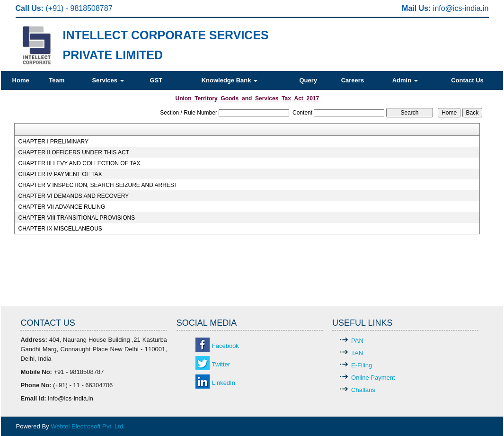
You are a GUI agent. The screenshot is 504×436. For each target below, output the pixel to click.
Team (57, 80)
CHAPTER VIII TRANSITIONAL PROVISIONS (76, 218)
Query (308, 80)
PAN (357, 341)
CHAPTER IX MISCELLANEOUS (60, 229)
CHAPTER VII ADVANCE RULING (62, 207)
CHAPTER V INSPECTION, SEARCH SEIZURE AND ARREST (98, 185)
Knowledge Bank (230, 80)
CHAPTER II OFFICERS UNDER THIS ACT (73, 152)
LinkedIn (224, 383)
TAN (357, 353)
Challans (363, 390)
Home (21, 80)
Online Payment (373, 378)
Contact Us (467, 80)
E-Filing (362, 365)
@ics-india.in (467, 8)
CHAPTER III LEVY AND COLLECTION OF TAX (79, 163)
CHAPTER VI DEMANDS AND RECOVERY (73, 196)
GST (156, 80)
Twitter (221, 364)
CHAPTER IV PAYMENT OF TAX (60, 174)
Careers (353, 80)
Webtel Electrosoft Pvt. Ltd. (88, 426)
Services (108, 80)
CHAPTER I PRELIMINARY (53, 142)
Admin (405, 80)
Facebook (225, 346)
